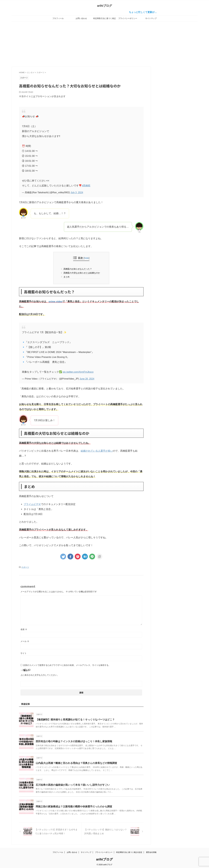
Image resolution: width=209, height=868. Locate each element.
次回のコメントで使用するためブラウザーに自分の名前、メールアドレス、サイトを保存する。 (67, 665)
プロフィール (58, 18)
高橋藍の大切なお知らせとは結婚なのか (81, 273)
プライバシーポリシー (128, 18)
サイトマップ (151, 18)
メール (25, 641)
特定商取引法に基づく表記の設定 (105, 19)
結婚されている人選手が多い (97, 451)
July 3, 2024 (77, 192)
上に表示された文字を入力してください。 (40, 675)
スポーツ (25, 567)
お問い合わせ (81, 18)
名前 (24, 629)
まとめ (66, 277)
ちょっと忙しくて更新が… (148, 12)
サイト (24, 653)
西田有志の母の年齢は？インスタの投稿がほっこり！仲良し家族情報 (72, 741)
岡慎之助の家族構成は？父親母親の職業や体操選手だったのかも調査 (72, 806)
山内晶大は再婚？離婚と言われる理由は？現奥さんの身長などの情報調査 (74, 763)
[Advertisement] (105, 43)
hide (87, 258)
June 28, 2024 (87, 379)
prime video (56, 302)
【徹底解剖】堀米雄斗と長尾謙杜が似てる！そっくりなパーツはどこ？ (73, 719)
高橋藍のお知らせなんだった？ (77, 269)
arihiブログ (105, 6)
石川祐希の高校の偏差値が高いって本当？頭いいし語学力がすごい (71, 784)
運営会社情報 (151, 852)
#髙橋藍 (86, 186)
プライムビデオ (32, 504)
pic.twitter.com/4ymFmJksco (78, 372)
